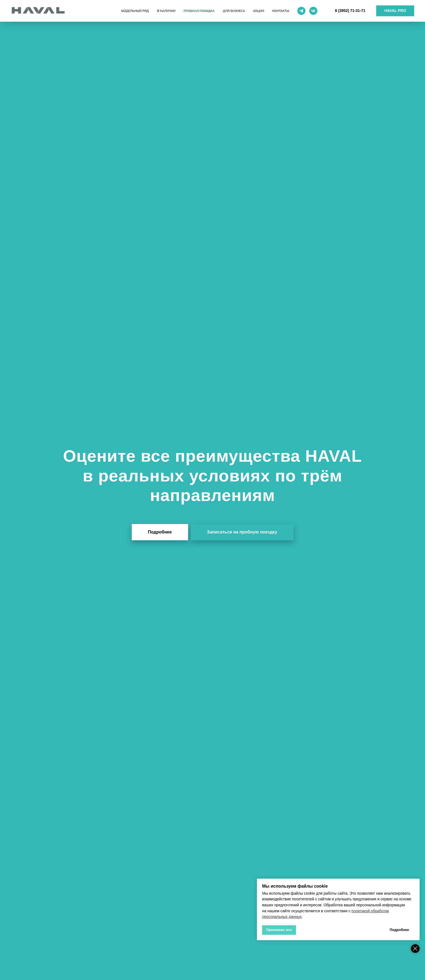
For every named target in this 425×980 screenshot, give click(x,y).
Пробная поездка (199, 11)
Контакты (281, 11)
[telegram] (301, 11)
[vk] (313, 11)
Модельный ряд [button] (135, 11)
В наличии (166, 11)
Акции (259, 11)
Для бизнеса (234, 11)
